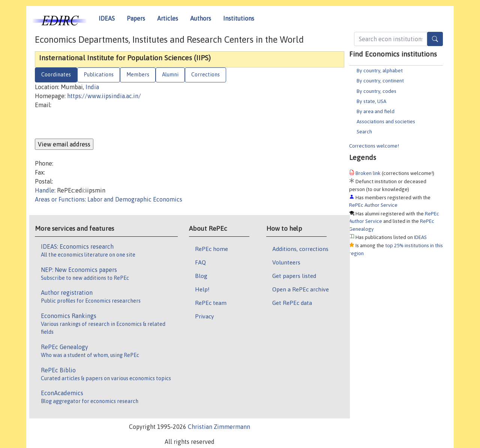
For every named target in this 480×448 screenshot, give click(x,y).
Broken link (368, 173)
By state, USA (371, 101)
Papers (136, 18)
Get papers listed (294, 276)
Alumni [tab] (170, 75)
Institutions (239, 18)
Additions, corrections (300, 249)
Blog (201, 276)
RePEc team (211, 303)
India (92, 87)
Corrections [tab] (205, 75)
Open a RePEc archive (301, 289)
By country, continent (380, 81)
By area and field (376, 111)
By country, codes (376, 91)
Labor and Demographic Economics (135, 199)
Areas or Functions (60, 199)
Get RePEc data (292, 303)
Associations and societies (386, 121)
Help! (202, 289)
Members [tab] (138, 75)
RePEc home (211, 249)
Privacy (204, 316)
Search (364, 131)
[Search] (435, 39)
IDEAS (107, 18)
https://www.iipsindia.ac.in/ (104, 96)
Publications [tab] (99, 75)
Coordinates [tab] (56, 75)
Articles (168, 18)
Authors (201, 18)
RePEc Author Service (373, 205)
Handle (45, 190)
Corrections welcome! (374, 146)
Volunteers (286, 262)
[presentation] (92, 124)
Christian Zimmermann (219, 427)
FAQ (200, 262)
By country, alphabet (380, 70)
